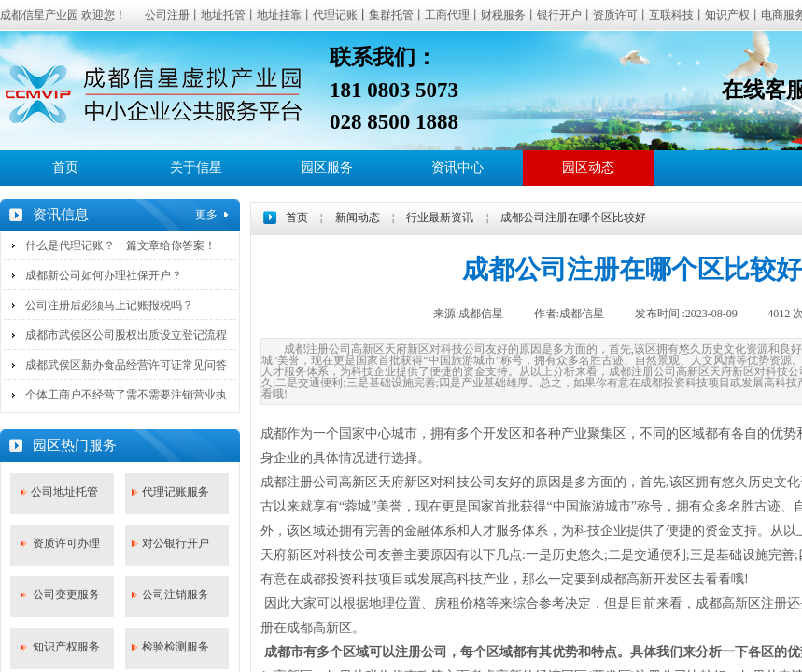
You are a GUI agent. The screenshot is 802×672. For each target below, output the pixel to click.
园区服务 (327, 168)
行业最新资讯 (440, 217)
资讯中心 (457, 168)
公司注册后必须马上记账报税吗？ (109, 305)
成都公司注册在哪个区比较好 (573, 217)
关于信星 (196, 168)
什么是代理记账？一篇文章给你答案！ (120, 245)
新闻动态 (358, 217)
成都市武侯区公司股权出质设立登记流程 (126, 335)
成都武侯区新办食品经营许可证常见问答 (126, 365)
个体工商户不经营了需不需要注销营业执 (126, 395)
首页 (65, 168)
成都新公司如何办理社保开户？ (104, 275)
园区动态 (588, 168)
